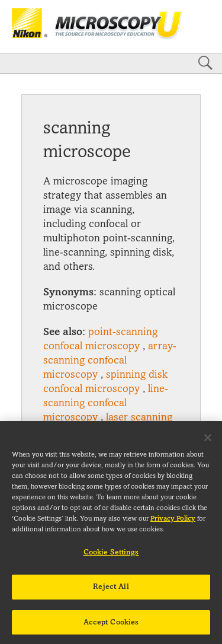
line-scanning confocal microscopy (106, 403)
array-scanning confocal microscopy (110, 360)
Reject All (111, 592)
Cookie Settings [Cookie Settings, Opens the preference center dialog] (111, 557)
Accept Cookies (111, 627)
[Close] (208, 443)
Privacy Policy (173, 524)
